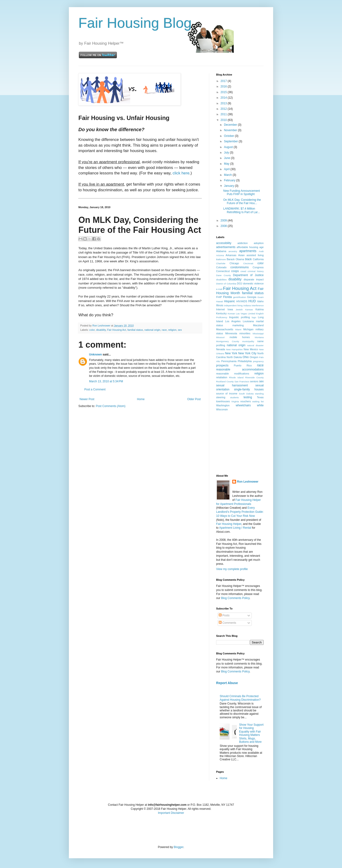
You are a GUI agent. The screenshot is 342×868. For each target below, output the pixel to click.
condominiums (240, 267)
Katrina (260, 309)
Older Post (194, 399)
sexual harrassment (232, 385)
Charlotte (221, 263)
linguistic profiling (240, 317)
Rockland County (225, 381)
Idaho (260, 301)
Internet (221, 309)
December (231, 125)
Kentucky (221, 313)
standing (259, 394)
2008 (224, 226)
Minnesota (231, 333)
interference (258, 305)
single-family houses (249, 389)
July (227, 153)
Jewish (239, 309)
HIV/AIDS (242, 301)
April (227, 169)
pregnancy (258, 361)
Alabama (221, 251)
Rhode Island (236, 377)
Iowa (230, 309)
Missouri (220, 337)
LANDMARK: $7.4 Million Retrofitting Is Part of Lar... (242, 210)
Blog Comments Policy (235, 598)
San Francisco (242, 381)
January (229, 186)
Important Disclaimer (171, 813)
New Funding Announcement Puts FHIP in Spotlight (242, 192)
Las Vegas (242, 314)
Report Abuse (227, 683)
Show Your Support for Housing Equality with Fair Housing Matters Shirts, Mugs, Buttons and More (251, 733)
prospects (222, 365)
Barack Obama (235, 259)
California (258, 259)
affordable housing (248, 247)
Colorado (221, 267)
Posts (224, 615)
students (234, 397)
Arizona (220, 255)
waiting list (258, 401)
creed (243, 271)
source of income (227, 393)
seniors (254, 381)
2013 (224, 103)
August (229, 147)
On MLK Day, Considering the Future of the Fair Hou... (242, 201)
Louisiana (248, 321)
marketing (238, 325)
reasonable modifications (233, 374)
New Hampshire (234, 349)
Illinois (220, 305)
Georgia (252, 297)
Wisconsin (222, 409)
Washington (223, 405)
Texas (260, 397)
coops (235, 271)
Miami (238, 329)
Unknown (95, 355)
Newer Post (87, 399)
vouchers (246, 401)
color (92, 330)
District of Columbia (226, 284)
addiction (243, 243)
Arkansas (231, 255)
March (228, 175)
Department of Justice (248, 275)
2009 (224, 221)
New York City (247, 353)
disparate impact (254, 279)
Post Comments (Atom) (111, 406)
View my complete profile (232, 569)
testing (248, 397)
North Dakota (234, 357)
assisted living (255, 255)
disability (101, 330)
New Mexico (251, 349)
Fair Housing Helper (229, 524)
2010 (224, 120)
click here (181, 173)
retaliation (222, 377)
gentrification (240, 297)
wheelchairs (243, 405)
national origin (152, 330)
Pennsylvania (229, 361)
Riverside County (254, 377)
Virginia (235, 401)
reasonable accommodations (240, 369)
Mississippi (258, 333)
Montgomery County (228, 341)
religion (172, 330)
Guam (261, 297)
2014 (224, 98)
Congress (258, 267)
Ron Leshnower (248, 482)
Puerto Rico (243, 365)
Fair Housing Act (116, 330)
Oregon (254, 357)
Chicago (234, 263)
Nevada (221, 349)
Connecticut (223, 271)
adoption (259, 243)
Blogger (178, 847)
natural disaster (255, 345)
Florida (228, 297)
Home (141, 399)
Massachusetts (225, 329)
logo (254, 317)
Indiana (247, 305)
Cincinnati (248, 263)
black (248, 259)
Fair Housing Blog (135, 23)
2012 (224, 109)
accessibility (224, 243)
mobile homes (240, 337)
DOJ (240, 283)
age (261, 247)
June (227, 158)
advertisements (226, 247)
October (229, 136)
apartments (248, 251)
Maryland (258, 325)
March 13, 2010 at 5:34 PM (106, 381)
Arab (261, 251)
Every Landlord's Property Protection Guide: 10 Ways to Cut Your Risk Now (240, 512)
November (231, 130)
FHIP (219, 297)
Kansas (249, 309)
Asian (241, 255)
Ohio (246, 357)
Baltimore (221, 259)
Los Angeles (233, 321)
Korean (231, 314)
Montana (259, 337)
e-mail (219, 289)
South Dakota (246, 394)
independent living (233, 305)
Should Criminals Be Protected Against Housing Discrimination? (240, 698)
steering (221, 397)
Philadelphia (245, 361)
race (164, 330)
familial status (135, 330)
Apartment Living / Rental (235, 528)
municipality (248, 341)
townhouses (223, 401)
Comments (227, 623)
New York (231, 353)
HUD (252, 301)
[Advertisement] (240, 442)
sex (180, 330)
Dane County (223, 275)
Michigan (248, 329)
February (230, 180)
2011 (224, 114)
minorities (245, 333)
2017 (224, 81)
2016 (224, 86)
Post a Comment (95, 389)
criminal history (256, 271)
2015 (224, 92)
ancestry (233, 251)
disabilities (221, 280)
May (227, 164)
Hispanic (229, 301)
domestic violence (253, 283)
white (260, 405)
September (231, 141)
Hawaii (220, 301)
